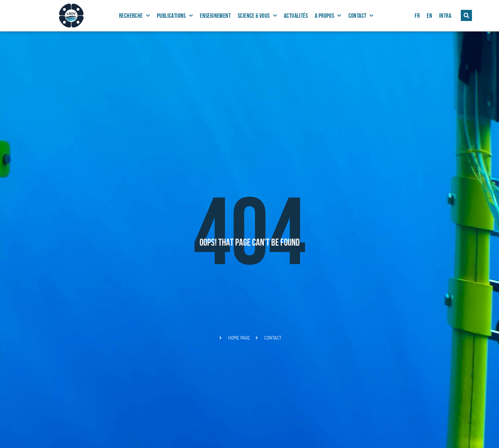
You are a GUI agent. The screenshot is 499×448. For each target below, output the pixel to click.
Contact (361, 16)
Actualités (296, 16)
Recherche (134, 16)
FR (417, 16)
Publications (175, 16)
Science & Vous (257, 16)
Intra (445, 16)
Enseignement (215, 16)
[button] (466, 15)
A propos (328, 16)
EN (429, 16)
